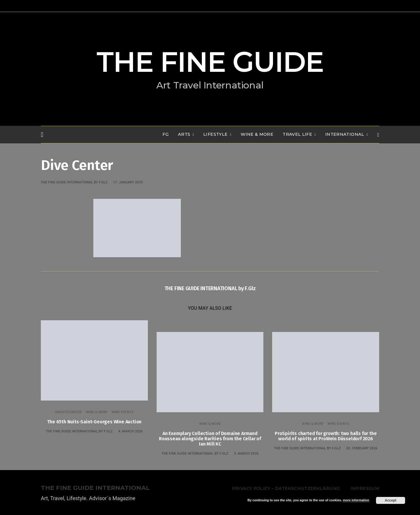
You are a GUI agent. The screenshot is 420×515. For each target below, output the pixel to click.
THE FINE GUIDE (210, 62)
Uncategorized (69, 412)
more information (356, 500)
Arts (184, 134)
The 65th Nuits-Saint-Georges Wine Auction (94, 422)
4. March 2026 (131, 431)
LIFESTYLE (215, 134)
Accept (391, 500)
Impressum (365, 488)
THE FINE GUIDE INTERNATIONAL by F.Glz (74, 182)
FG (166, 134)
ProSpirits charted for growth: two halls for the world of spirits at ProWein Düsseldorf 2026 (326, 436)
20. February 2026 (362, 448)
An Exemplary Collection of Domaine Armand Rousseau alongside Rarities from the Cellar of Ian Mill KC (210, 439)
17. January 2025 (128, 182)
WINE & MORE (257, 134)
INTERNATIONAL (345, 134)
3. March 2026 (246, 454)
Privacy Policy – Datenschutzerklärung (286, 488)
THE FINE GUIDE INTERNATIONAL (95, 488)
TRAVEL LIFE (297, 134)
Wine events (123, 412)
